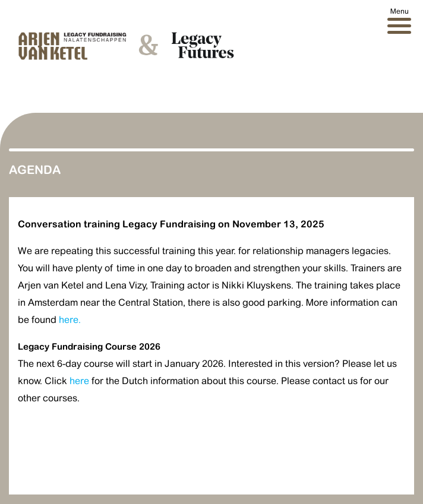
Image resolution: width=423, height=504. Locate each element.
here (79, 381)
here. (70, 320)
